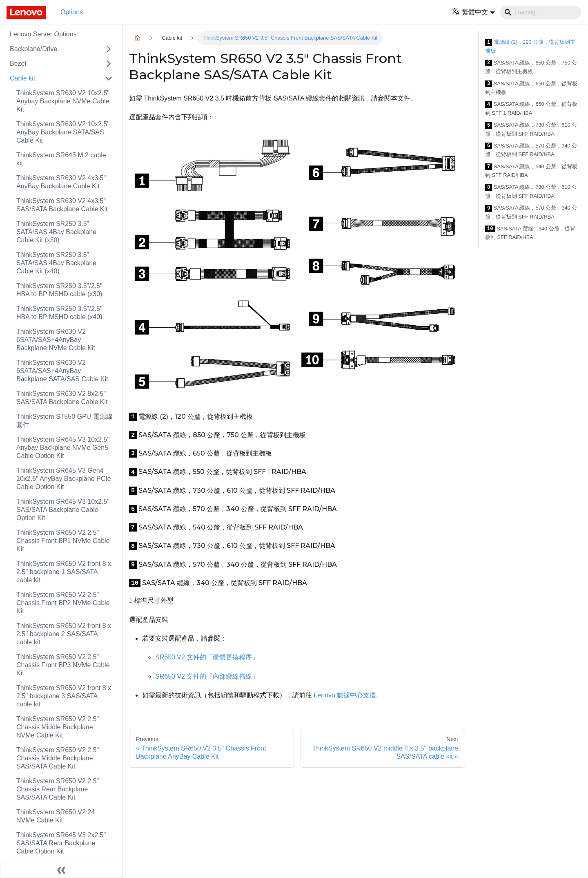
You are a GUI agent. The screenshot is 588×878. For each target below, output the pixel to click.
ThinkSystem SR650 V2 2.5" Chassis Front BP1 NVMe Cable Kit (63, 541)
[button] (473, 12)
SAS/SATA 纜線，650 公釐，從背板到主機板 (531, 88)
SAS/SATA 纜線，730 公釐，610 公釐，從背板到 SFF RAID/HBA (531, 129)
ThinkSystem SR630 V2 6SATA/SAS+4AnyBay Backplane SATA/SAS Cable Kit (62, 371)
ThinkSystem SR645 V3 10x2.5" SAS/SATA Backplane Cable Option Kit (63, 510)
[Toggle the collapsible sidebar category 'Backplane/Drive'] (109, 49)
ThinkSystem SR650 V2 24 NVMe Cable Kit (56, 816)
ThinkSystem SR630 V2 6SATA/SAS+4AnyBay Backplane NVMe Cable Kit (56, 340)
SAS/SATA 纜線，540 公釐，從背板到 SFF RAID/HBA (531, 171)
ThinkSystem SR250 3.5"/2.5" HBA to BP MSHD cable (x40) (59, 313)
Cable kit (22, 78)
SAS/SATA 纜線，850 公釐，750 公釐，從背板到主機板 (531, 67)
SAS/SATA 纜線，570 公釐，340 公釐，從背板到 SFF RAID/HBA (531, 150)
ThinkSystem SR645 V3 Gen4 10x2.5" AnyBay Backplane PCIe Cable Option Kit (64, 479)
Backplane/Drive (34, 49)
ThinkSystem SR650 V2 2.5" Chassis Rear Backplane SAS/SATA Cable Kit (58, 789)
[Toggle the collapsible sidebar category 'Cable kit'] (109, 78)
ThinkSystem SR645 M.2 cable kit (61, 159)
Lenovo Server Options (43, 34)
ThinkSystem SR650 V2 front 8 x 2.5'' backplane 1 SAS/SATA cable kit (64, 572)
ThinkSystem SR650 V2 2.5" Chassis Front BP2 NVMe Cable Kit (63, 603)
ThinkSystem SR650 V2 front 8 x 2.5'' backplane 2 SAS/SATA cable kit (64, 634)
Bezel (18, 64)
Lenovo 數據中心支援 (345, 695)
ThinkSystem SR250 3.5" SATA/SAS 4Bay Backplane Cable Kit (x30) (56, 232)
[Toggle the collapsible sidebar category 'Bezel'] (109, 64)
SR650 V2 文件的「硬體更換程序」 (207, 657)
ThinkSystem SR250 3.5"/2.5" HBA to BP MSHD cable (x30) (59, 290)
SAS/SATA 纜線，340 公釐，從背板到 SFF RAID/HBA (530, 233)
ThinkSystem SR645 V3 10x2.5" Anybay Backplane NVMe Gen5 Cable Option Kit (63, 448)
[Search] (541, 12)
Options (72, 12)
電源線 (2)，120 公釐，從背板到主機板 (530, 46)
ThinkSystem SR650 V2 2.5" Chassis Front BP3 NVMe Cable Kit (63, 665)
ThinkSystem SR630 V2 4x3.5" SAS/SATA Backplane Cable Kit (62, 205)
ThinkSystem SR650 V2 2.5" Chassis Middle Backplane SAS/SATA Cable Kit (58, 758)
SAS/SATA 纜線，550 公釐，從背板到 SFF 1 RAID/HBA (531, 108)
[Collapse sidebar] (61, 870)
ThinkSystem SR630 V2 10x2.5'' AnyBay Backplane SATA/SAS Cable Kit (63, 132)
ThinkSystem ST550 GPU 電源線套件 (65, 421)
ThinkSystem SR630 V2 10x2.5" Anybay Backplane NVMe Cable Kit (63, 101)
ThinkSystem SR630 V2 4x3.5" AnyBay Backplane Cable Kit (61, 182)
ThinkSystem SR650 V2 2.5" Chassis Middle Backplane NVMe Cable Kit (58, 727)
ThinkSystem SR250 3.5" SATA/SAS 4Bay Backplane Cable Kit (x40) (56, 263)
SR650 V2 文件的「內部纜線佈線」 (207, 676)
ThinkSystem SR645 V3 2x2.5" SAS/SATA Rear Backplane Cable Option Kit (61, 843)
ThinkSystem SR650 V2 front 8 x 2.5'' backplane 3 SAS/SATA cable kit (64, 696)
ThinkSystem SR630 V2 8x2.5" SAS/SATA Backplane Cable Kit (62, 398)
